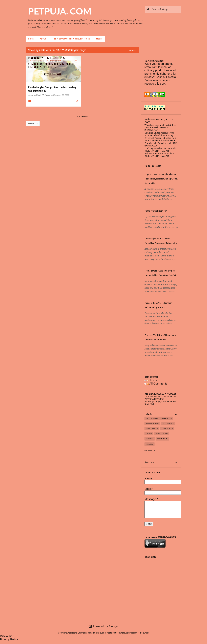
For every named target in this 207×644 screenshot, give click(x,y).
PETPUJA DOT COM (154, 399)
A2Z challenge (168, 423)
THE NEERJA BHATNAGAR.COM (160, 396)
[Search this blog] (166, 9)
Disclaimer (7, 636)
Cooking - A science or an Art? (160, 148)
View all (133, 50)
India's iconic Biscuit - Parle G (159, 153)
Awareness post (162, 434)
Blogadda (149, 444)
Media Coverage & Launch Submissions (71, 39)
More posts (82, 116)
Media (99, 39)
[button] (77, 101)
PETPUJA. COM (60, 11)
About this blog (152, 428)
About (43, 39)
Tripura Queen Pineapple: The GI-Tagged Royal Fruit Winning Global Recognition (161, 179)
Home (31, 39)
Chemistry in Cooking (155, 143)
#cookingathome (152, 423)
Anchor (149, 434)
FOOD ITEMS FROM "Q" (156, 211)
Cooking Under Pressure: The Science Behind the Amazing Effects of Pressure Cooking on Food (160, 137)
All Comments (157, 384)
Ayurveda (150, 439)
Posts (152, 380)
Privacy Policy (9, 639)
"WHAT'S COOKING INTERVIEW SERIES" (159, 418)
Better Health (163, 439)
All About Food (167, 428)
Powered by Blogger (103, 626)
